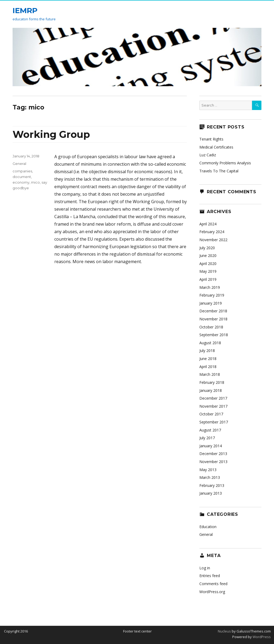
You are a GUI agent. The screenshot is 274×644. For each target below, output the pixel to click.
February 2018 (212, 382)
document (22, 177)
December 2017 (213, 398)
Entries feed (210, 576)
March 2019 (210, 287)
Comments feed (213, 584)
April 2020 (208, 264)
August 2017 (210, 430)
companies (22, 171)
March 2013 (210, 477)
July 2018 (207, 351)
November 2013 (213, 462)
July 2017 (207, 438)
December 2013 (213, 454)
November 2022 (213, 240)
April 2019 (208, 279)
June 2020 (208, 255)
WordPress (261, 637)
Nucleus (224, 631)
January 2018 (211, 390)
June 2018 (208, 359)
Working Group (51, 134)
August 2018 (210, 343)
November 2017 (213, 406)
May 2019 (208, 271)
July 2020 (207, 248)
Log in (205, 568)
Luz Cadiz (208, 155)
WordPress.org (212, 592)
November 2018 (213, 319)
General (19, 164)
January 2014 (211, 446)
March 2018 (210, 374)
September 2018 (214, 335)
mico (35, 182)
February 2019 (212, 295)
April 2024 (208, 224)
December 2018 (213, 311)
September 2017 (214, 422)
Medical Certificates (216, 147)
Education (208, 527)
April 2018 (208, 367)
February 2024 (212, 232)
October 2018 (211, 327)
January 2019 (211, 303)
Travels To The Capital (219, 171)
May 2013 (208, 470)
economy (21, 182)
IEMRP (25, 10)
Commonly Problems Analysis (225, 163)
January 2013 (211, 493)
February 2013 (212, 485)
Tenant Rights (211, 139)
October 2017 (211, 414)
